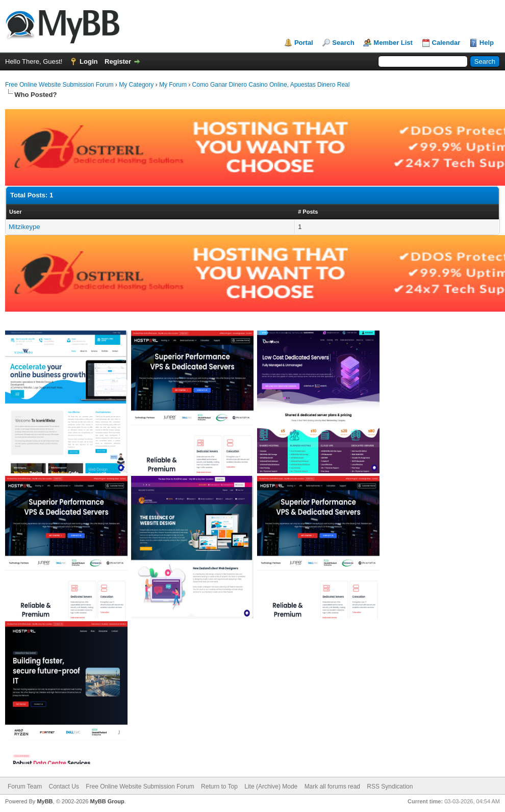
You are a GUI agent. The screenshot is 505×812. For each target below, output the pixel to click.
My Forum (173, 85)
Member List (393, 43)
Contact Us (64, 786)
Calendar (446, 43)
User (15, 212)
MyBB (45, 801)
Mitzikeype (24, 227)
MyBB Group (107, 801)
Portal (304, 43)
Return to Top (219, 786)
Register (118, 61)
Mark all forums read (332, 786)
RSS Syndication (390, 786)
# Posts (308, 212)
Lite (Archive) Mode (271, 786)
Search (343, 43)
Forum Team (25, 786)
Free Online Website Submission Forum (59, 85)
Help (487, 43)
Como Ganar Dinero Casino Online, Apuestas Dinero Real (271, 85)
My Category (136, 85)
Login (89, 61)
